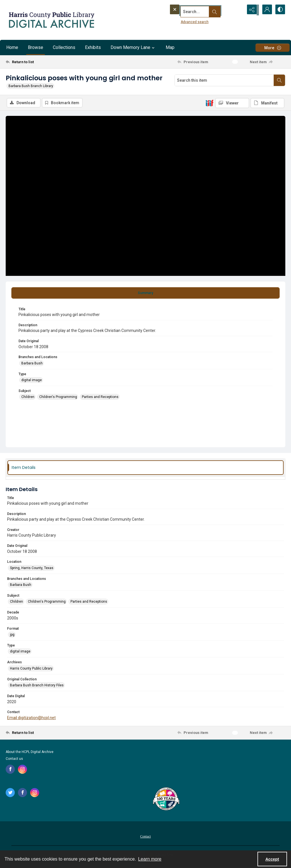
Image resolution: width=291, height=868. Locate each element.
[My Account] (265, 10)
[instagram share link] (22, 770)
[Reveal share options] (251, 10)
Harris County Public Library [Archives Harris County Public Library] (31, 669)
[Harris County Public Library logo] (166, 800)
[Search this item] (224, 80)
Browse (36, 47)
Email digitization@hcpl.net (31, 718)
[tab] (145, 294)
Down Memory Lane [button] (133, 48)
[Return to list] (44, 62)
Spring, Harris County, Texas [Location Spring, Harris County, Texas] (32, 569)
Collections (64, 47)
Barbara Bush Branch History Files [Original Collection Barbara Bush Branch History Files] (37, 686)
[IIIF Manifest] (267, 103)
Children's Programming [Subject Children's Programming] (58, 398)
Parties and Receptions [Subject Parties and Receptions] (100, 398)
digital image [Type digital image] (32, 381)
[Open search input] (237, 10)
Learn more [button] (150, 859)
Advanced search (184, 20)
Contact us (14, 759)
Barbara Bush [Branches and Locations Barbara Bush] (32, 364)
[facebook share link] (10, 770)
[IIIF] (209, 103)
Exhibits (93, 47)
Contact (145, 837)
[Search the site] (195, 10)
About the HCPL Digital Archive (30, 752)
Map (170, 47)
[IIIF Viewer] (232, 103)
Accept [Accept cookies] (272, 859)
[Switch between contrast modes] (280, 10)
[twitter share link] (10, 793)
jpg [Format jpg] (12, 635)
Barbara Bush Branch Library (31, 86)
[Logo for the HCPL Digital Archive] (51, 20)
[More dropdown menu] (273, 48)
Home (12, 47)
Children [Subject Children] (28, 398)
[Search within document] (279, 80)
